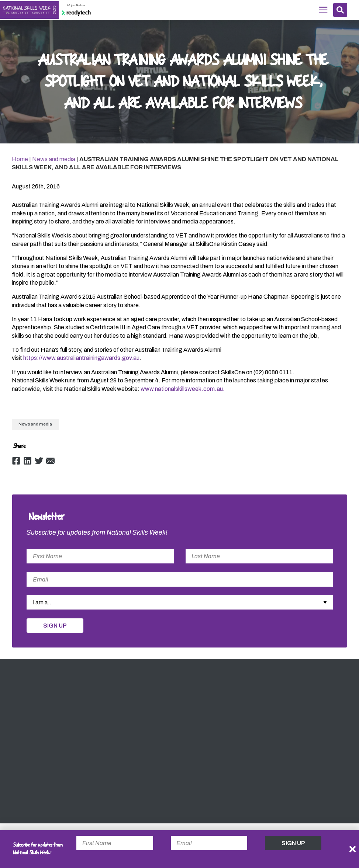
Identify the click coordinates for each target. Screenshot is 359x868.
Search (340, 10)
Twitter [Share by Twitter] (39, 465)
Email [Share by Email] (51, 465)
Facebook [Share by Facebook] (16, 465)
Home (20, 162)
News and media (54, 162)
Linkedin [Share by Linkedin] (28, 465)
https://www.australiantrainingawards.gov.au (81, 361)
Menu (322, 10)
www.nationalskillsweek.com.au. (183, 392)
